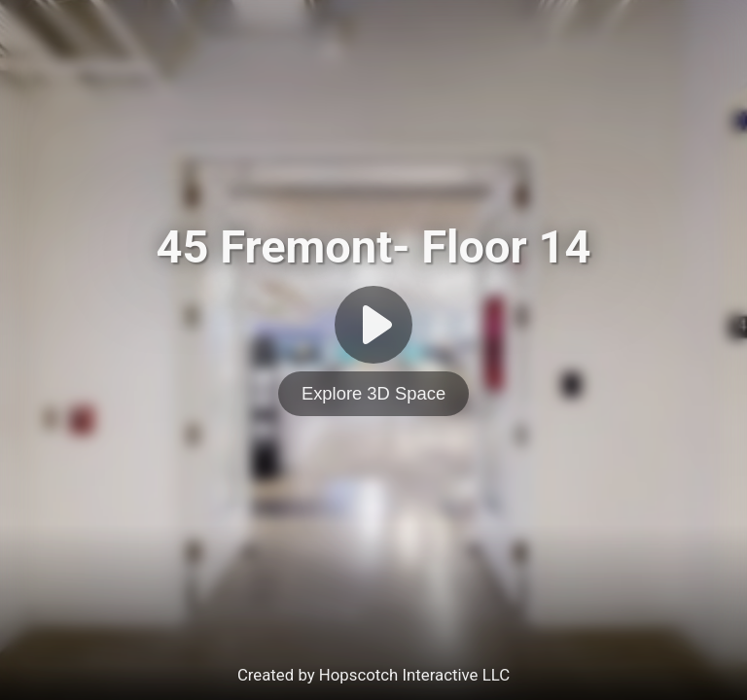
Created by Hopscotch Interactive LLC (373, 675)
